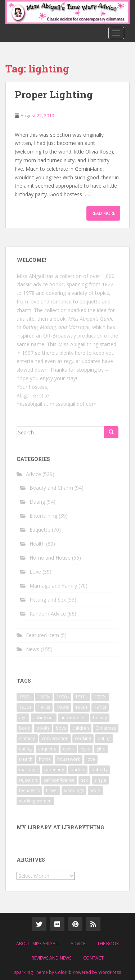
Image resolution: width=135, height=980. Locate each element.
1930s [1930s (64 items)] (25, 707)
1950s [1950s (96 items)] (63, 707)
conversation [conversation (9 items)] (55, 738)
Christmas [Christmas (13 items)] (106, 728)
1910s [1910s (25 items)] (81, 697)
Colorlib (63, 972)
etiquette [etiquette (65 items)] (47, 749)
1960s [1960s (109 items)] (81, 707)
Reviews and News (51, 958)
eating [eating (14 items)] (25, 749)
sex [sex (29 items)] (84, 780)
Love (35, 572)
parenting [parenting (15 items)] (54, 770)
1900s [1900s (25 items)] (63, 697)
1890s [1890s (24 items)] (44, 697)
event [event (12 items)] (69, 749)
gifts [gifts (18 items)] (101, 749)
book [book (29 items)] (24, 728)
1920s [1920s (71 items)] (100, 697)
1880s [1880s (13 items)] (25, 697)
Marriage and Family (53, 586)
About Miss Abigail (37, 944)
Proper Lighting (54, 95)
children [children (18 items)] (81, 728)
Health (37, 544)
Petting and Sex (48, 600)
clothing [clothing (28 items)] (27, 738)
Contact (93, 958)
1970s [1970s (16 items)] (100, 707)
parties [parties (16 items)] (78, 770)
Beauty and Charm (51, 488)
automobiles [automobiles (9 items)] (73, 718)
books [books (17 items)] (43, 728)
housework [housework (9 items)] (69, 759)
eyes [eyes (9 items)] (85, 749)
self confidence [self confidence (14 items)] (59, 780)
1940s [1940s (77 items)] (44, 707)
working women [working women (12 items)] (35, 801)
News (33, 649)
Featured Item (42, 635)
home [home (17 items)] (45, 759)
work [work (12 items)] (95, 790)
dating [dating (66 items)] (104, 738)
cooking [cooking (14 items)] (83, 738)
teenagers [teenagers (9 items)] (29, 790)
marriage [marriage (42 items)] (28, 770)
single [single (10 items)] (100, 780)
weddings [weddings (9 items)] (74, 790)
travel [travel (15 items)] (52, 790)
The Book (108, 944)
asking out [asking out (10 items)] (44, 718)
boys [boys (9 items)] (61, 728)
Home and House (50, 558)
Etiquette (40, 530)
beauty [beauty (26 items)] (100, 718)
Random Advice (48, 614)
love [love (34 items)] (91, 759)
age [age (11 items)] (23, 718)
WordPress (110, 972)
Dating (37, 502)
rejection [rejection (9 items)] (28, 780)
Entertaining (43, 516)
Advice (33, 474)
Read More (103, 213)
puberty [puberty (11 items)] (100, 770)
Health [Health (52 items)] (26, 759)
